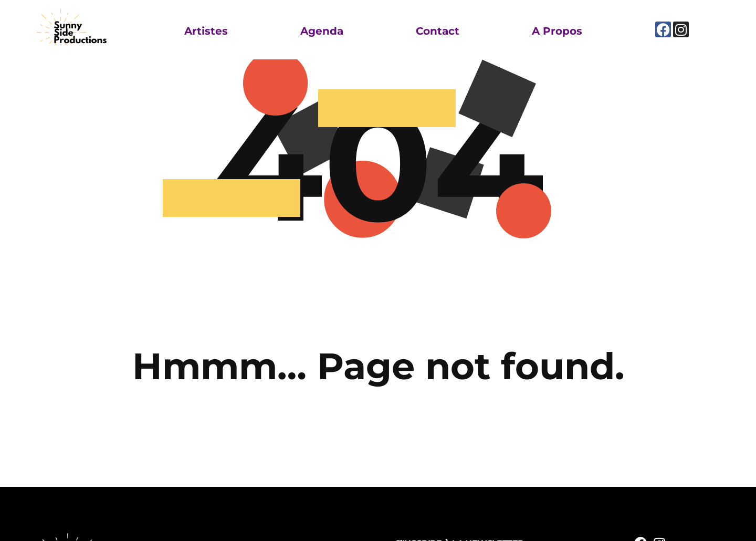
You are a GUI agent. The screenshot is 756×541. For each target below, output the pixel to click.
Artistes (206, 31)
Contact (438, 31)
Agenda (322, 31)
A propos (557, 31)
